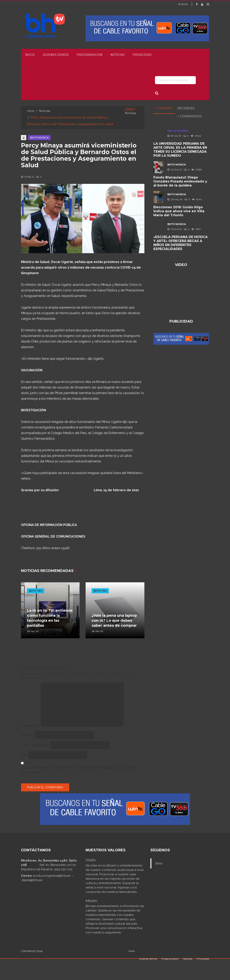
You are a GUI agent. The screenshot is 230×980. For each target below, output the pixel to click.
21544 (196, 136)
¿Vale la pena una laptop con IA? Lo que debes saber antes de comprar (114, 620)
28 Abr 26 (33, 631)
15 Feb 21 (27, 177)
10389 (197, 170)
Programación (89, 55)
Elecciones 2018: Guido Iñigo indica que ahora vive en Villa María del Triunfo (179, 211)
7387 (196, 229)
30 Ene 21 (175, 170)
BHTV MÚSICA (39, 138)
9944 (197, 199)
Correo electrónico (35, 745)
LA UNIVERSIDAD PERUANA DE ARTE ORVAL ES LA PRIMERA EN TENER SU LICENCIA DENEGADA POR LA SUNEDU (180, 150)
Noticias (117, 55)
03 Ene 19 (175, 229)
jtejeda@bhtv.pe (32, 880)
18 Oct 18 (174, 136)
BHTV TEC (36, 591)
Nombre (28, 735)
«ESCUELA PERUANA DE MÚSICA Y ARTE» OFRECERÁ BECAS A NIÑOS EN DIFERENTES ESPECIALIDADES (180, 243)
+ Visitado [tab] (164, 108)
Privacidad (142, 55)
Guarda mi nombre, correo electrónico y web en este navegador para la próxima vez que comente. (82, 770)
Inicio (30, 55)
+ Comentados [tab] (190, 116)
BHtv (159, 863)
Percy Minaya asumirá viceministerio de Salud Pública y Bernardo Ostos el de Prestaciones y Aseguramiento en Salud (79, 155)
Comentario (30, 726)
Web (24, 755)
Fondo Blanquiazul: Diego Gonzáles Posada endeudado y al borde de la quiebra (180, 181)
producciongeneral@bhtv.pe (52, 876)
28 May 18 (175, 199)
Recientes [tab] (186, 108)
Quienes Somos (56, 55)
